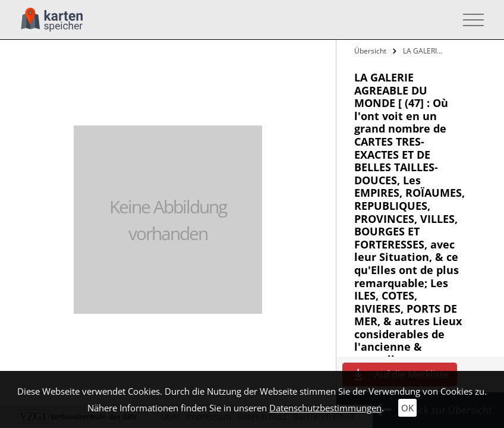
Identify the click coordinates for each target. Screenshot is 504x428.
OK (407, 408)
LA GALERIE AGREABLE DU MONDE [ (424, 51)
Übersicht (370, 51)
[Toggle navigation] (470, 20)
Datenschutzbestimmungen (325, 408)
